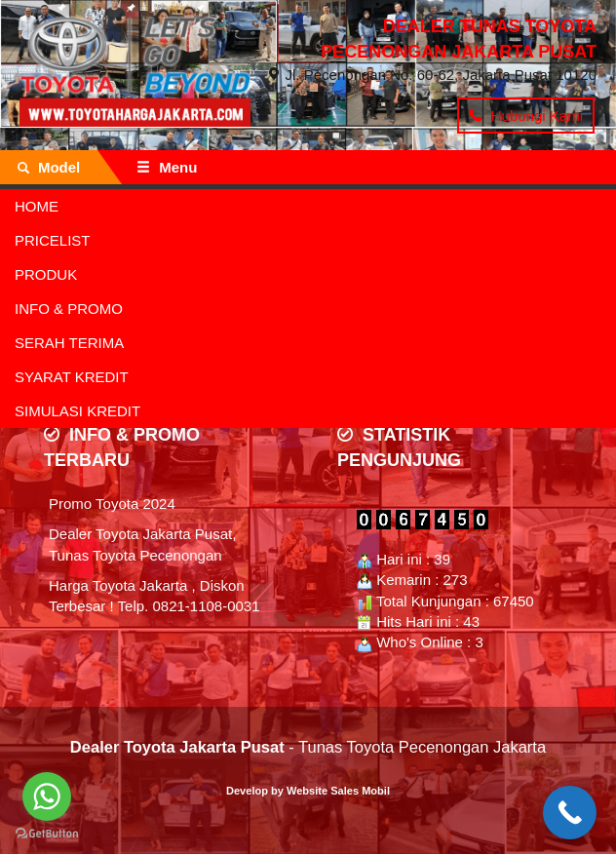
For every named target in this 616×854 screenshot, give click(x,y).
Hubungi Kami (526, 116)
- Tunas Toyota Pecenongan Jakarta (308, 747)
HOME (37, 206)
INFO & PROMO (69, 309)
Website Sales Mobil (338, 791)
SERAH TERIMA (69, 343)
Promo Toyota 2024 (112, 504)
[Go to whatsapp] (47, 796)
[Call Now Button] (570, 813)
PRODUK (46, 274)
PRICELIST (53, 240)
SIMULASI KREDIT (77, 411)
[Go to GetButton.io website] (47, 834)
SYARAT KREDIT (72, 377)
